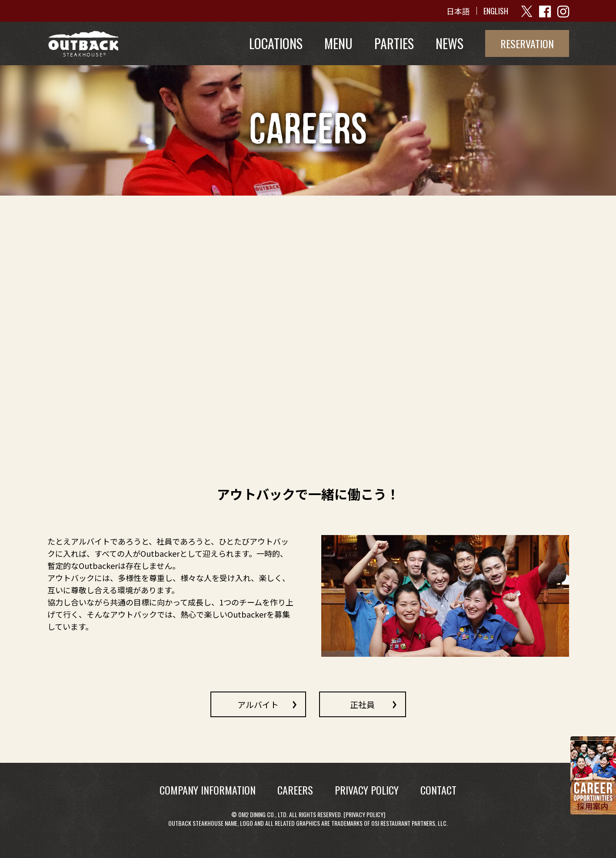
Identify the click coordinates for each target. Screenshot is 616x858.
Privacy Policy (365, 814)
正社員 (362, 704)
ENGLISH (496, 11)
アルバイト (258, 704)
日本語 (458, 11)
